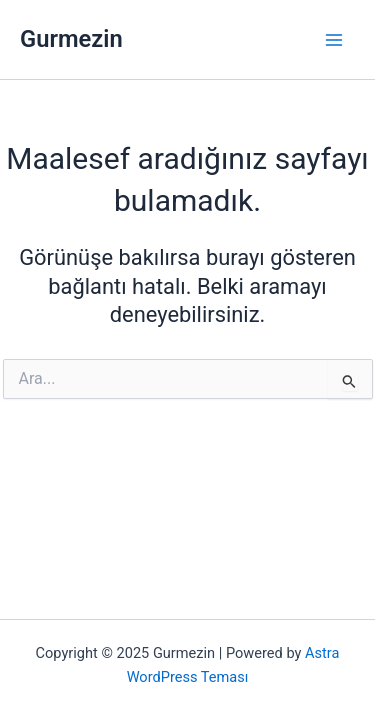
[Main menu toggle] (334, 40)
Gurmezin (71, 39)
